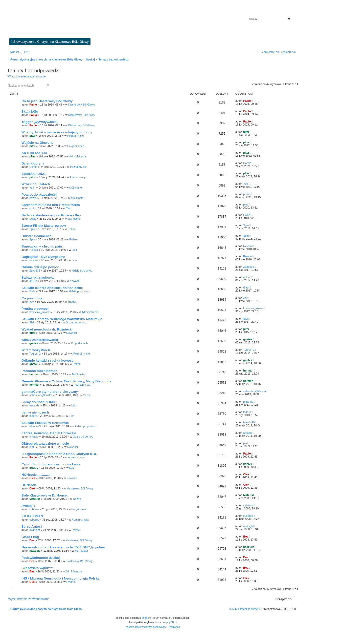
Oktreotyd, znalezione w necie (45, 444)
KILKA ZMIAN (32, 516)
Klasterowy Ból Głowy (82, 105)
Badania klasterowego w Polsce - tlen (51, 215)
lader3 (33, 416)
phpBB (146, 618)
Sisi (32, 322)
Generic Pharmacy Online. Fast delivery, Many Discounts (66, 381)
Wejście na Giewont (37, 143)
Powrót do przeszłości (39, 194)
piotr (32, 208)
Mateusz (35, 499)
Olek (32, 478)
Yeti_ (32, 188)
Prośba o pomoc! (35, 309)
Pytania (71, 582)
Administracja (78, 156)
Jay (31, 302)
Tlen (69, 208)
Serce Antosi (32, 527)
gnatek (34, 343)
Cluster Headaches (37, 236)
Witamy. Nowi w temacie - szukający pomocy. (57, 132)
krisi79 (34, 468)
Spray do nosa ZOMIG (39, 402)
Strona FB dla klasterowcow (44, 226)
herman (34, 374)
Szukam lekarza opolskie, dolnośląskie (52, 288)
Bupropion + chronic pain (42, 246)
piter (32, 136)
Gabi (32, 291)
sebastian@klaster (41, 395)
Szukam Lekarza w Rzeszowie (45, 423)
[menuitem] (26, 52)
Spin (32, 229)
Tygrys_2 (35, 354)
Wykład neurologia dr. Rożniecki (47, 329)
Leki (74, 250)
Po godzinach (76, 146)
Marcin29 (35, 426)
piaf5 (32, 447)
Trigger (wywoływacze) (40, 122)
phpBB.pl (172, 622)
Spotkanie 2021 (34, 174)
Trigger (72, 302)
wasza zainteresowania (40, 340)
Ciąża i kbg (30, 537)
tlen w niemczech (35, 412)
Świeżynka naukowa (38, 277)
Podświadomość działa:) (41, 558)
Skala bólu (30, 111)
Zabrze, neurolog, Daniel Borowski (49, 433)
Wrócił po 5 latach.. (37, 184)
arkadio (34, 437)
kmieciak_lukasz (39, 312)
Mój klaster (76, 188)
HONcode (29, 485)
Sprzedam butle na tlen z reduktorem (51, 205)
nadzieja (35, 551)
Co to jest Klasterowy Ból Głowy (47, 101)
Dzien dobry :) (33, 163)
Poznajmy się (75, 136)
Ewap (33, 219)
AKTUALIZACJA (34, 153)
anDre (33, 281)
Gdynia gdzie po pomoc (40, 267)
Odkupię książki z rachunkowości (48, 360)
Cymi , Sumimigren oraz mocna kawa (51, 464)
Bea (32, 540)
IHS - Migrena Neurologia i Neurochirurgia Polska (61, 578)
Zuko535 (35, 271)
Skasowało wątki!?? (37, 568)
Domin (33, 167)
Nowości (75, 281)
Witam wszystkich (36, 350)
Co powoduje (32, 298)
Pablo (33, 105)
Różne (72, 229)
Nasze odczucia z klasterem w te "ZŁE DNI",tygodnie (63, 547)
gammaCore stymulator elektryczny (50, 392)
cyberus (34, 509)
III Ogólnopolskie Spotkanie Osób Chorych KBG (59, 454)
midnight (35, 530)
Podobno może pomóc (39, 371)
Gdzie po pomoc (82, 271)
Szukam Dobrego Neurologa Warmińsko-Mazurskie (62, 319)
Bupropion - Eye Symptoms (43, 257)
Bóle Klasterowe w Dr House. (44, 495)
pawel (33, 198)
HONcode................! (37, 475)
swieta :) (28, 506)
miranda (34, 405)
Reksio (34, 250)
